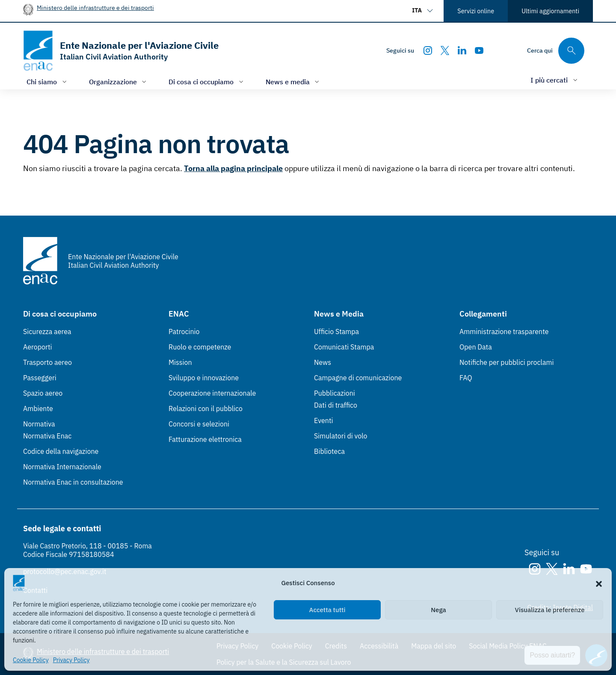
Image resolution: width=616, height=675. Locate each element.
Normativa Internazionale (62, 467)
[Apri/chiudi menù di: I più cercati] (555, 80)
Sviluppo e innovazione (204, 378)
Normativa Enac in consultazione (73, 482)
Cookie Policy (31, 660)
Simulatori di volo (341, 436)
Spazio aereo (43, 393)
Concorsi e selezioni (199, 424)
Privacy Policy (71, 660)
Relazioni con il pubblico (206, 409)
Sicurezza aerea (47, 332)
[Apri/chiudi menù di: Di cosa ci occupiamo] (207, 81)
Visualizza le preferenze (550, 610)
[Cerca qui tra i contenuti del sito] (556, 51)
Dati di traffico (336, 405)
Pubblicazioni (335, 393)
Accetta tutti (327, 610)
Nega (438, 610)
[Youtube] (479, 50)
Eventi (324, 420)
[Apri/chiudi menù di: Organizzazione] (119, 81)
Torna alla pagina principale (233, 168)
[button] (599, 583)
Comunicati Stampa (344, 347)
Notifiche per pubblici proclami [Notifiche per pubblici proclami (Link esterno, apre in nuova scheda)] (506, 362)
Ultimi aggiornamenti (550, 11)
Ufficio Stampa (336, 332)
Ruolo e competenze (200, 347)
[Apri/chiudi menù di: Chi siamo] (47, 81)
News (323, 362)
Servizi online (476, 11)
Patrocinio (184, 332)
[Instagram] (428, 50)
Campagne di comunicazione (358, 378)
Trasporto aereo (47, 362)
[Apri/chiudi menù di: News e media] (293, 81)
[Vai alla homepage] (121, 51)
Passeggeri (40, 378)
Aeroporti (38, 347)
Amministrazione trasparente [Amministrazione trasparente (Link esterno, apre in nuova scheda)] (504, 332)
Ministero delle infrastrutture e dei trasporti (95, 7)
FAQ (466, 378)
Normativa (39, 424)
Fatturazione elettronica (205, 439)
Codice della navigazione (61, 451)
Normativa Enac (47, 436)
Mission (180, 362)
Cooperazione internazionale (212, 393)
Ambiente (38, 409)
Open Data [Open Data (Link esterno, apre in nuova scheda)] (476, 347)
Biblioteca (329, 451)
